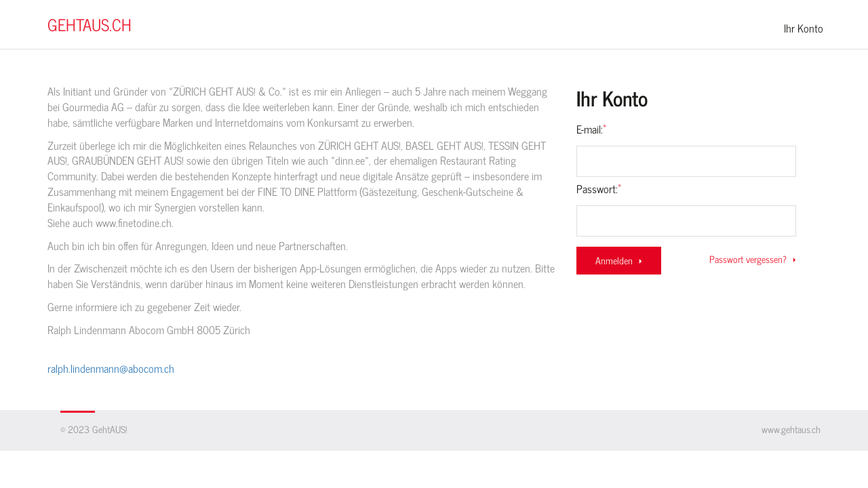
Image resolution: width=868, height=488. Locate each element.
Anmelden (619, 260)
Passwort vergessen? (753, 259)
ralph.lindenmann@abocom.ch (111, 368)
